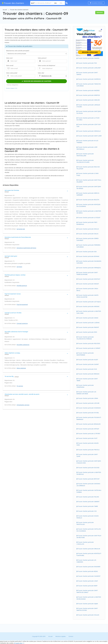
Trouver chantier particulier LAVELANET (89, 68)
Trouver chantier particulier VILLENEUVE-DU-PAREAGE (85, 338)
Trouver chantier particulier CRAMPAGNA (85, 386)
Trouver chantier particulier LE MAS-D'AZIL (88, 174)
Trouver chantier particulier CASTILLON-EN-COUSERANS (89, 530)
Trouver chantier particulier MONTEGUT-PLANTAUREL (89, 554)
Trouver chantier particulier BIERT (88, 586)
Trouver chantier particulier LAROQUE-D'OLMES (88, 106)
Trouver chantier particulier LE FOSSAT (89, 218)
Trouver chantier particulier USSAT (88, 581)
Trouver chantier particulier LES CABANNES (86, 561)
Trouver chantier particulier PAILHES (88, 497)
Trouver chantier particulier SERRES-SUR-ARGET (88, 239)
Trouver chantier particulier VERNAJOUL (89, 268)
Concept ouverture (22, 323)
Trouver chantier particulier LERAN (88, 398)
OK (23, 643)
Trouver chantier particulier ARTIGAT (88, 429)
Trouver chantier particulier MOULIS (88, 229)
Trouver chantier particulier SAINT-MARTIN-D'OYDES (87, 609)
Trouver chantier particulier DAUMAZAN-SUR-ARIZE (89, 262)
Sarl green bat (21, 229)
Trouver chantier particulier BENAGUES (89, 424)
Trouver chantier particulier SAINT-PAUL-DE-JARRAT (89, 181)
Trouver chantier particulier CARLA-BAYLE (87, 289)
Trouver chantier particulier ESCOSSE (89, 468)
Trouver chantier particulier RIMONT (88, 327)
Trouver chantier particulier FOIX (87, 63)
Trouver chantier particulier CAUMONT (89, 576)
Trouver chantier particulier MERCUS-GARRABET (88, 194)
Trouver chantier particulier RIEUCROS (89, 343)
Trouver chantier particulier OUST (88, 438)
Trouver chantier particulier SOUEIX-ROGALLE (88, 517)
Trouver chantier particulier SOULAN (88, 615)
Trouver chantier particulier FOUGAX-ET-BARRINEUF (89, 418)
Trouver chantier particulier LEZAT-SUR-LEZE (89, 125)
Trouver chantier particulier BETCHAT (89, 479)
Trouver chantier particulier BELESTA (88, 200)
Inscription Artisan (96, 3)
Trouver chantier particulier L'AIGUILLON (85, 543)
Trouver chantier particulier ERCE (87, 332)
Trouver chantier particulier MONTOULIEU (85, 523)
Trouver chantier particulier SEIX (87, 252)
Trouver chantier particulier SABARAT (89, 502)
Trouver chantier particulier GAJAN (88, 604)
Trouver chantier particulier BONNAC (89, 256)
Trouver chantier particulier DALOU (88, 234)
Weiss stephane (21, 368)
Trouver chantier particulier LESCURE (89, 403)
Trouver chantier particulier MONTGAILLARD (85, 155)
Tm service (20, 386)
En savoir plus (18, 643)
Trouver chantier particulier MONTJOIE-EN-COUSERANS (89, 205)
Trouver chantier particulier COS (87, 511)
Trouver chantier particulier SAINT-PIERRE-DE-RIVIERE (87, 273)
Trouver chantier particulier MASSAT (88, 284)
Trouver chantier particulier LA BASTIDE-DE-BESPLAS (89, 473)
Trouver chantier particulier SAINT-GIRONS (87, 73)
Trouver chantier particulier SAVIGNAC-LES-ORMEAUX (89, 485)
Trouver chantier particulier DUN (87, 369)
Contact (71, 636)
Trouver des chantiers (13, 3)
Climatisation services (23, 405)
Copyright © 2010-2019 (39, 636)
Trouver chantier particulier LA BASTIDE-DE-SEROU (89, 212)
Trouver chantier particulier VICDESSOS (89, 408)
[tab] (36, 191)
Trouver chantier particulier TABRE (88, 506)
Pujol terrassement (22, 304)
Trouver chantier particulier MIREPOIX (89, 95)
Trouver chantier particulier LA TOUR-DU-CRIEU (88, 119)
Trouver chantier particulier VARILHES (89, 100)
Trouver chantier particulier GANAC (88, 318)
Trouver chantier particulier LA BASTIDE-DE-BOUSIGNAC (89, 598)
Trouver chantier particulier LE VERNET (89, 348)
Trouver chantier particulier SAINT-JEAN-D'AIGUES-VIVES (89, 462)
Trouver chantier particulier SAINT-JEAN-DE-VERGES (89, 187)
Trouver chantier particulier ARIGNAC (89, 306)
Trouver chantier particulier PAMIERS (89, 58)
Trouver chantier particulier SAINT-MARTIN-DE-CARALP (87, 591)
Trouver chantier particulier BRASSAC (89, 374)
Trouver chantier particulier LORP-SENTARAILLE (87, 148)
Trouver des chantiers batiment (19, 10)
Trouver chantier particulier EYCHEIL (88, 413)
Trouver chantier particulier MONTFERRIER (85, 354)
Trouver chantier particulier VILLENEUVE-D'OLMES (85, 161)
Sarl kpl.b (19, 267)
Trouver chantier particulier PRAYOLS (89, 450)
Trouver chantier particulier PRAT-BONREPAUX (87, 223)
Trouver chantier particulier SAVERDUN (89, 79)
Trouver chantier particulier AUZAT (88, 360)
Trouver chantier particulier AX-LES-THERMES (88, 142)
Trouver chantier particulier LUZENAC (89, 323)
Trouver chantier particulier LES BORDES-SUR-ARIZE (86, 393)
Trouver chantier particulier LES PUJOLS (89, 302)
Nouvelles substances (23, 345)
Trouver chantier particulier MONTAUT (89, 279)
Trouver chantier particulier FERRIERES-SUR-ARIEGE (89, 246)
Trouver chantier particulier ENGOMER (89, 567)
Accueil (5, 10)
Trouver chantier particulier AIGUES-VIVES (88, 444)
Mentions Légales (61, 636)
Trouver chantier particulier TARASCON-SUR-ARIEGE (89, 85)
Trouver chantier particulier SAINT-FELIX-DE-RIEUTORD (89, 537)
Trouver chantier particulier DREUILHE (89, 549)
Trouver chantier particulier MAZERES (89, 90)
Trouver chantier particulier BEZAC (88, 571)
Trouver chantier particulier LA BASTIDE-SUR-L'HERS (89, 312)
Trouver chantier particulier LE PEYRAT (89, 434)
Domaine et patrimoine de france (26, 248)
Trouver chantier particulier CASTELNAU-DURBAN (89, 491)
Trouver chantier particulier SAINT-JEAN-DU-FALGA (89, 112)
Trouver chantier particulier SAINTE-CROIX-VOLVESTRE (88, 296)
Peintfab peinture (22, 286)
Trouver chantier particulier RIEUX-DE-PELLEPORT (88, 168)
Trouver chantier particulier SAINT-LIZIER (90, 136)
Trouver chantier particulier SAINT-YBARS (87, 380)
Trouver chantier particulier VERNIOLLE (89, 131)
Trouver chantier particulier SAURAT (88, 364)
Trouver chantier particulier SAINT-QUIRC (87, 455)
